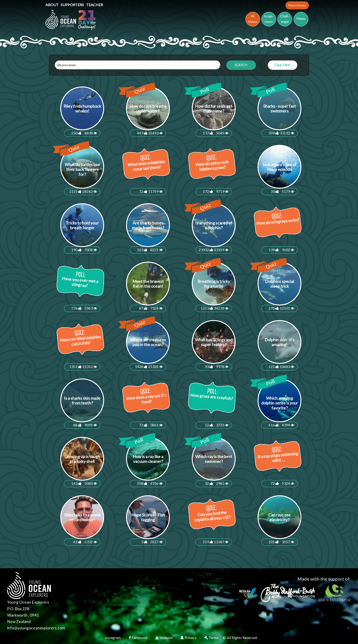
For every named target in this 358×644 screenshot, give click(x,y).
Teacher (95, 5)
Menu (301, 18)
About (52, 5)
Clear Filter (283, 65)
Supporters (73, 5)
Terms (212, 637)
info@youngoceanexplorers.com (36, 628)
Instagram (113, 637)
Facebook (138, 637)
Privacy (189, 637)
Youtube (164, 637)
